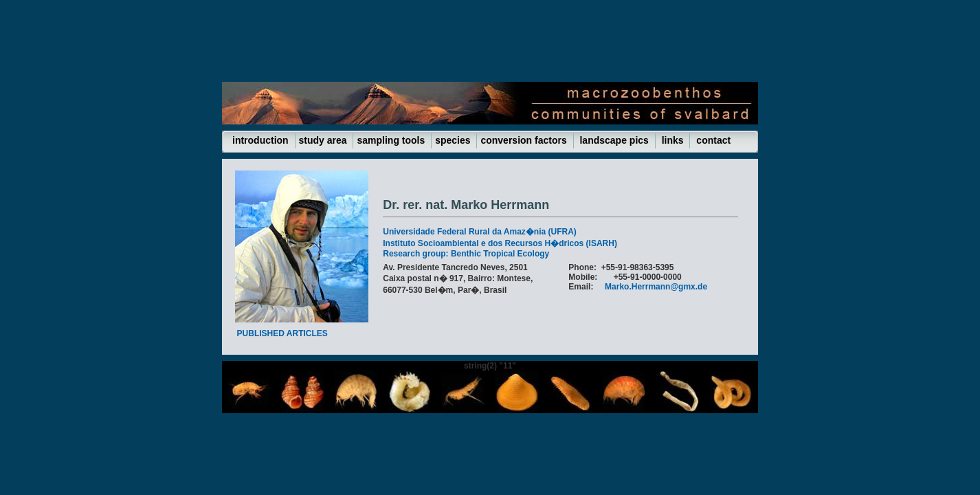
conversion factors (525, 140)
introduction (262, 140)
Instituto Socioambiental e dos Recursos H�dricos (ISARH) (500, 243)
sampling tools (392, 140)
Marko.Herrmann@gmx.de (656, 287)
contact (712, 140)
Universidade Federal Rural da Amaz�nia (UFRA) (480, 232)
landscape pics (614, 140)
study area (324, 140)
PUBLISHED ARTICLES (282, 333)
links (673, 140)
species (454, 140)
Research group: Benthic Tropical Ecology (466, 254)
